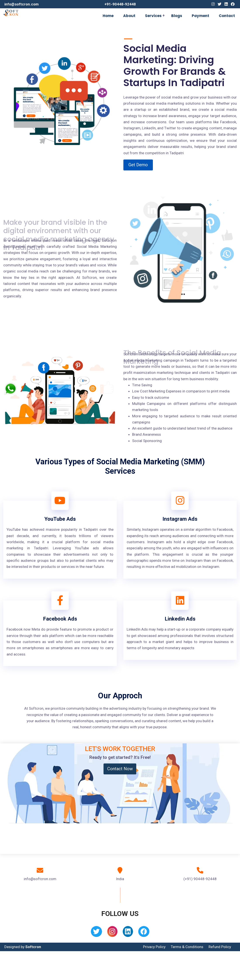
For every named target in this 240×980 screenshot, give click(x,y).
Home (108, 16)
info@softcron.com (22, 4)
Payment (200, 16)
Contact (227, 16)
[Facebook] (233, 4)
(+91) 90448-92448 (200, 879)
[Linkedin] (226, 4)
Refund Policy (220, 947)
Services (153, 16)
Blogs (177, 16)
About (129, 16)
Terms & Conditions (187, 947)
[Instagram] (213, 4)
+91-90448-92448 (120, 4)
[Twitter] (220, 4)
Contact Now (120, 769)
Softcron (33, 947)
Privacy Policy (154, 947)
